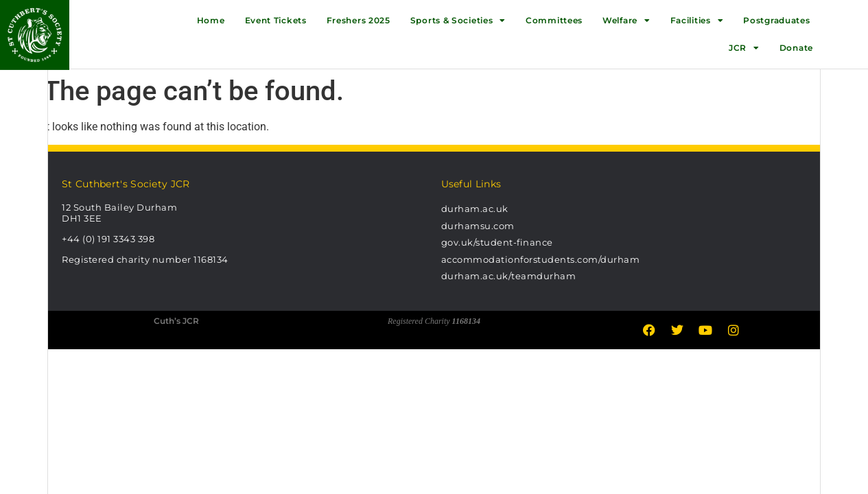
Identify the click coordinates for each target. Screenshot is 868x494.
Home (211, 20)
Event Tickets (276, 20)
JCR (744, 48)
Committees (554, 20)
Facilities (697, 21)
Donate (796, 48)
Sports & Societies (458, 21)
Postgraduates (776, 20)
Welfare (626, 21)
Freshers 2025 (359, 20)
